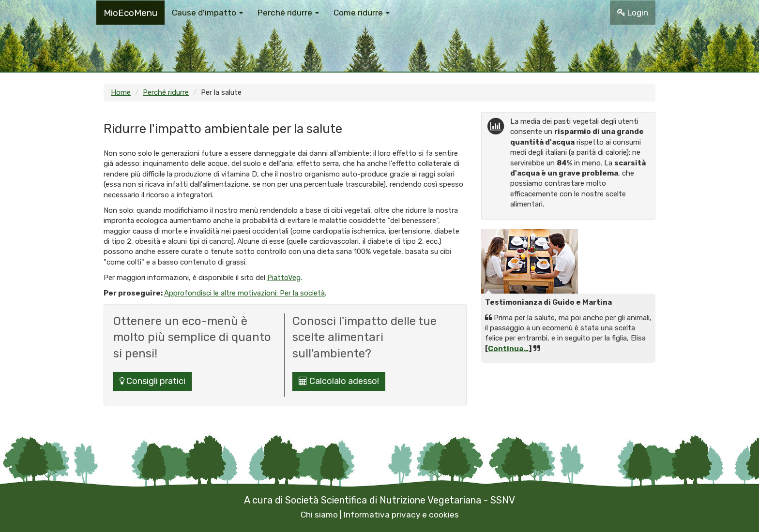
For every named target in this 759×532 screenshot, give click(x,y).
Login (633, 13)
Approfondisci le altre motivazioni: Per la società (244, 293)
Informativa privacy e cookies (401, 515)
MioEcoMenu (130, 13)
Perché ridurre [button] (288, 13)
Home (121, 92)
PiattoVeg (284, 278)
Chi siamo (319, 515)
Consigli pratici (152, 381)
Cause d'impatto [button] (207, 13)
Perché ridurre (166, 92)
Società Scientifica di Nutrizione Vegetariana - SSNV (400, 500)
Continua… (508, 349)
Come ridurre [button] (362, 13)
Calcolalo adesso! (339, 381)
